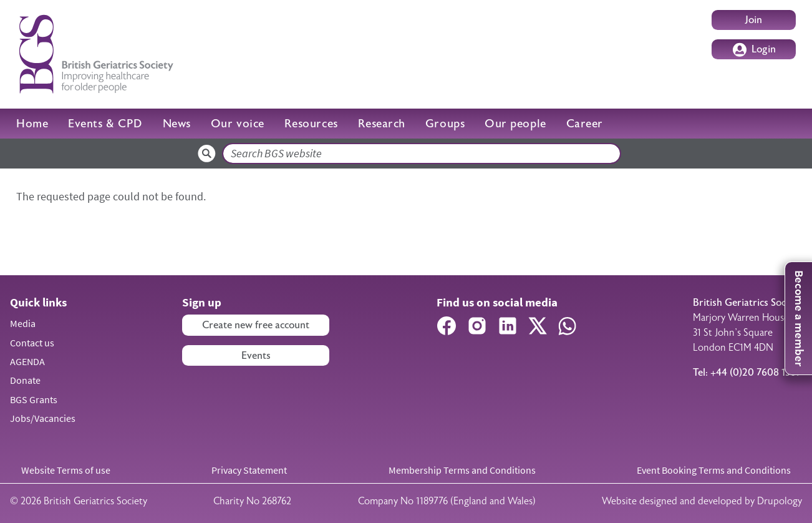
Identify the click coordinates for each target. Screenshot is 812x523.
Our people (515, 124)
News (177, 124)
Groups (445, 124)
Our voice (238, 124)
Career (585, 124)
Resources (311, 124)
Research (382, 124)
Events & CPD (105, 124)
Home (32, 124)
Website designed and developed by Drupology (702, 501)
